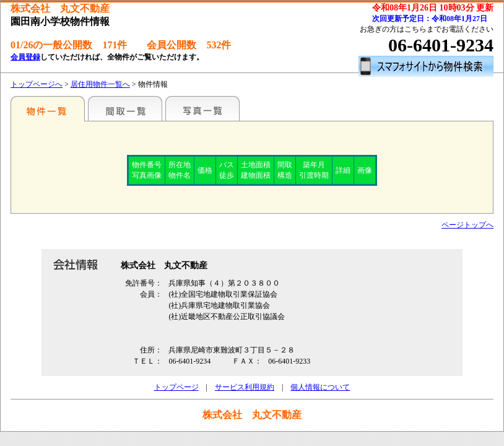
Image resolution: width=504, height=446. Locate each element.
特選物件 (48, 108)
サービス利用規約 (245, 387)
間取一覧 (125, 108)
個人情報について (320, 387)
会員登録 (25, 57)
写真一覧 (202, 108)
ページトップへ (467, 225)
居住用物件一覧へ (100, 84)
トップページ (176, 387)
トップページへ (37, 84)
